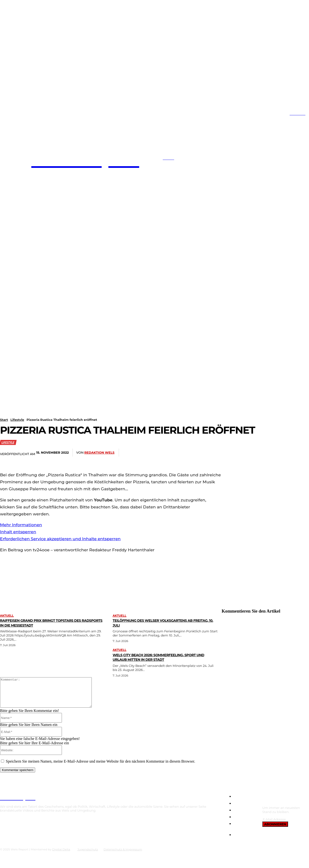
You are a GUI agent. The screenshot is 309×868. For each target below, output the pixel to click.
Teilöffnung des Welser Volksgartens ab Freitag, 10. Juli (162, 623)
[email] (284, 825)
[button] (152, 159)
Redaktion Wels (99, 452)
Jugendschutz (88, 855)
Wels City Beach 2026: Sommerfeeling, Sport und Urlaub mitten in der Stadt (164, 657)
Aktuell (7, 616)
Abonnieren (275, 830)
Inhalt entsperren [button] (18, 532)
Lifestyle (17, 420)
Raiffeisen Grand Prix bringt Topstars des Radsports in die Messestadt (50, 623)
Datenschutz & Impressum (123, 855)
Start (4, 420)
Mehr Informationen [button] (21, 525)
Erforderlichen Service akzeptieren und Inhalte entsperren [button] (60, 539)
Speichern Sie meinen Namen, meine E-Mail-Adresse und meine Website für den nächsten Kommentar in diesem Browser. (100, 767)
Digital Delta (61, 855)
